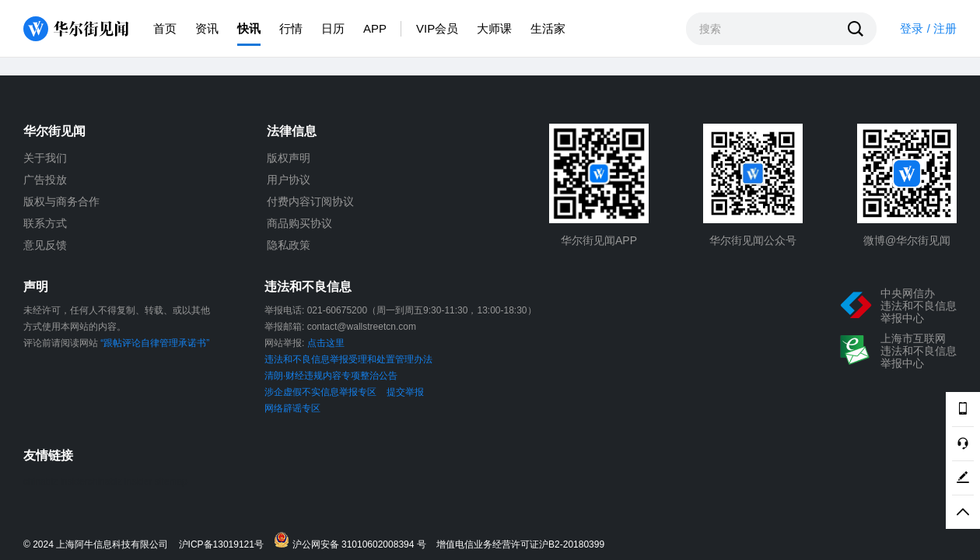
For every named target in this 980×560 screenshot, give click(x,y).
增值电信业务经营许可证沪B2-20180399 (520, 545)
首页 (165, 28)
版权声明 (289, 158)
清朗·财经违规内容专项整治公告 (331, 376)
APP (375, 28)
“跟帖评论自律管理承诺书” (155, 343)
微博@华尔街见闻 (907, 240)
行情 (291, 28)
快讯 (249, 28)
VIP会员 (437, 28)
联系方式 (45, 223)
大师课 (494, 28)
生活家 (548, 28)
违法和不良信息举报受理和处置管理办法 (348, 359)
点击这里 (326, 343)
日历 (333, 28)
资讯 (207, 28)
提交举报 (405, 392)
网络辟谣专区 (292, 408)
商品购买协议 (299, 223)
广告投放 (45, 180)
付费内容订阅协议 (310, 201)
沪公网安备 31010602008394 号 (353, 541)
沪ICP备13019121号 (225, 545)
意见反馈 (45, 245)
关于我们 (45, 158)
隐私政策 (289, 245)
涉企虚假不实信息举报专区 (320, 392)
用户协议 (289, 180)
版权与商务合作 (61, 201)
